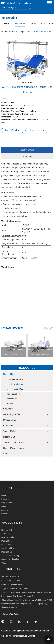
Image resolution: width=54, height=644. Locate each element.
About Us (5, 510)
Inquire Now (37, 130)
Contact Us (47, 24)
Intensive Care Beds (15, 379)
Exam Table (9, 426)
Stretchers (8, 409)
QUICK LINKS (10, 488)
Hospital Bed (24, 31)
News (34, 24)
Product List (27, 368)
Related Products (12, 328)
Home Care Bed (13, 394)
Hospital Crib (12, 404)
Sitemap (32, 636)
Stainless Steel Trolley (13, 442)
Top (48, 640)
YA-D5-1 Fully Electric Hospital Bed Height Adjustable (40, 352)
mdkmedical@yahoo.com (18, 588)
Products (20, 24)
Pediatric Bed (12, 399)
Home (7, 24)
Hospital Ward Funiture (14, 448)
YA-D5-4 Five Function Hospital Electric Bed (14, 352)
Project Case (6, 503)
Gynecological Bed (12, 414)
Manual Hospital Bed (15, 389)
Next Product (13, 130)
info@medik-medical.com (20, 3)
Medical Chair (9, 420)
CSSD (6, 454)
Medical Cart (9, 437)
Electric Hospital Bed (41, 31)
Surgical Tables (10, 431)
